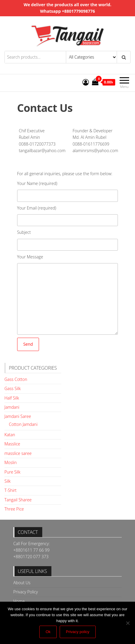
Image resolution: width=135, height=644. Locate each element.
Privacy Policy (26, 592)
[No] (128, 623)
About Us (22, 583)
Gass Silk (13, 388)
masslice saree (18, 453)
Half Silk (12, 398)
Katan (10, 435)
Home (19, 601)
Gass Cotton (16, 379)
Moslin (10, 462)
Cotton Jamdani (23, 424)
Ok (48, 632)
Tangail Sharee (18, 500)
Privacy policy (78, 632)
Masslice (12, 444)
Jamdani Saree (18, 416)
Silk (8, 481)
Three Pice (14, 509)
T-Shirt (10, 490)
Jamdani (12, 407)
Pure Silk (12, 472)
